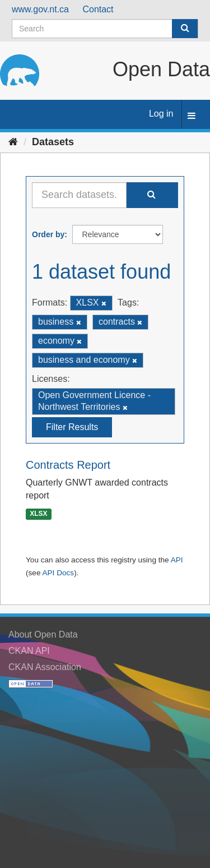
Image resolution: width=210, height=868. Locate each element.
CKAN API (29, 651)
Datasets (53, 142)
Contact (98, 9)
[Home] (13, 142)
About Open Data (43, 634)
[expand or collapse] (192, 116)
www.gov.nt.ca (40, 9)
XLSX (38, 514)
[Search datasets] (105, 29)
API (177, 560)
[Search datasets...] (79, 195)
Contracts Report (68, 465)
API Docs (58, 573)
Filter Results (72, 427)
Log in (161, 114)
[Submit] (185, 29)
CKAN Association (45, 667)
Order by (48, 234)
